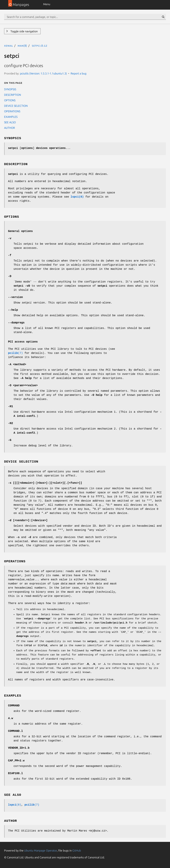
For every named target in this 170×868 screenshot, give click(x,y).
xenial (9, 46)
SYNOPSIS (10, 89)
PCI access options (23, 342)
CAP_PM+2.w (16, 761)
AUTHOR (10, 128)
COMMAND (14, 706)
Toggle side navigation (24, 31)
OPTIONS (10, 100)
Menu (47, 4)
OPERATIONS (12, 111)
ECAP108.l (15, 773)
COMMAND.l (15, 731)
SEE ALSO (10, 122)
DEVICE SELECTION (16, 106)
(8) (15, 805)
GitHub (77, 850)
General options (20, 231)
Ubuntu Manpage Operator (41, 850)
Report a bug (78, 73)
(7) (15, 353)
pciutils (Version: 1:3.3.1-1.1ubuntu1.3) (43, 73)
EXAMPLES (11, 117)
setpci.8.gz (40, 46)
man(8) (22, 46)
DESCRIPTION (13, 95)
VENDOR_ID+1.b (19, 748)
